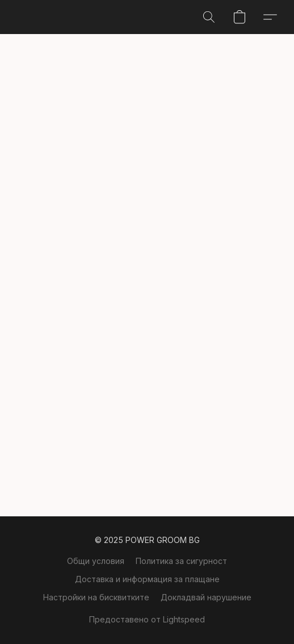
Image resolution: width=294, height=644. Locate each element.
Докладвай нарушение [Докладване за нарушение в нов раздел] (206, 597)
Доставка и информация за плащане (147, 579)
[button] (209, 17)
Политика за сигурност (181, 561)
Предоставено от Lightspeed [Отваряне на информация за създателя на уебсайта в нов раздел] (147, 619)
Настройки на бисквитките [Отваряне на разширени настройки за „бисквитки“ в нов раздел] (96, 597)
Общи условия (96, 561)
